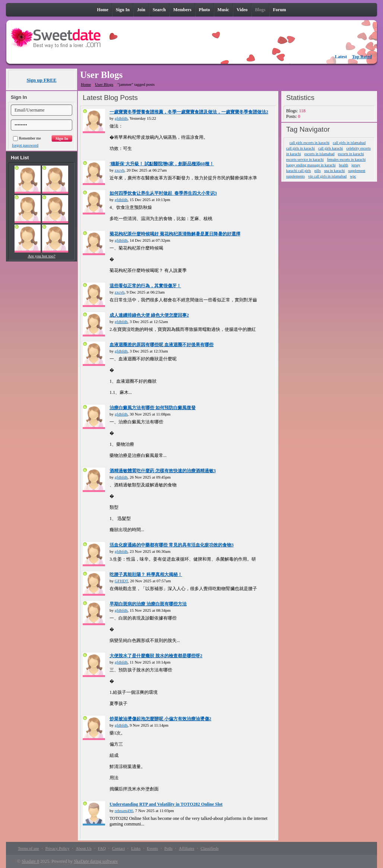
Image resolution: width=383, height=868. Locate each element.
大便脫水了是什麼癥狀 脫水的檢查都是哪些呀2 (156, 656)
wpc (353, 176)
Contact (118, 848)
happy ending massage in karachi (311, 165)
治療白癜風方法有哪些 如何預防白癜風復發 (153, 408)
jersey (356, 165)
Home (86, 84)
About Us (83, 848)
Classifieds (209, 848)
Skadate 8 (30, 861)
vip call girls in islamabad (327, 176)
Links (136, 848)
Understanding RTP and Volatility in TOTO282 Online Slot (166, 804)
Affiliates (186, 848)
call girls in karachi (300, 148)
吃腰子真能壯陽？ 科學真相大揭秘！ (146, 574)
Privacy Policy (57, 848)
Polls (168, 848)
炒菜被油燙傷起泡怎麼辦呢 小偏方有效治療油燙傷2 (160, 719)
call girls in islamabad (349, 143)
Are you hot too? (41, 256)
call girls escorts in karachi (309, 143)
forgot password (25, 145)
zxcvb (120, 170)
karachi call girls (299, 171)
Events (152, 848)
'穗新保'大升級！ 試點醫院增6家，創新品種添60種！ (162, 164)
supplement (357, 171)
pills (318, 171)
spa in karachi (335, 171)
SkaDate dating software (96, 861)
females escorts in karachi (346, 159)
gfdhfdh (121, 118)
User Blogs (104, 84)
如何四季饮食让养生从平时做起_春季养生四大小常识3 (163, 193)
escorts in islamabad (319, 154)
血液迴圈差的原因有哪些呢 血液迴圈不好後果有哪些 (162, 345)
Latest (341, 57)
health (344, 165)
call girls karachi (331, 148)
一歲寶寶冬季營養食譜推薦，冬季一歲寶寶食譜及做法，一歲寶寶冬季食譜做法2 (189, 112)
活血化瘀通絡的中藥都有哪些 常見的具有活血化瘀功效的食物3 (172, 545)
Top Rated (362, 57)
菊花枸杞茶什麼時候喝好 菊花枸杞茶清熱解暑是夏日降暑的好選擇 (175, 234)
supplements (295, 176)
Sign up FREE (41, 80)
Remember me (27, 138)
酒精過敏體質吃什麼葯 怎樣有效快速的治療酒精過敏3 (163, 471)
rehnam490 (124, 811)
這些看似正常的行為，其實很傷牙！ (145, 286)
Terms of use (29, 848)
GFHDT (121, 581)
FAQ (102, 848)
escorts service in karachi (305, 159)
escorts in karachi (351, 154)
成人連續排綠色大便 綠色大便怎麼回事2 (149, 315)
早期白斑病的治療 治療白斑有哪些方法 (148, 604)
